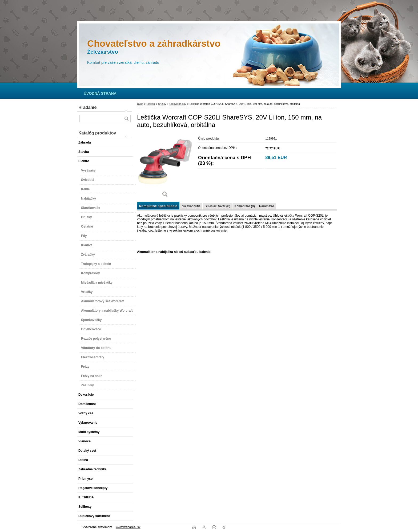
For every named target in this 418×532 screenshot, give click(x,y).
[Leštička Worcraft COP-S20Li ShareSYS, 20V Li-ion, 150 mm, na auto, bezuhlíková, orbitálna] (165, 167)
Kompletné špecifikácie (158, 206)
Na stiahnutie (191, 206)
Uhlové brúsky (178, 104)
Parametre (267, 206)
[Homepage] (100, 93)
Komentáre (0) (245, 206)
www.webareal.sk (128, 527)
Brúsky (162, 104)
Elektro (150, 104)
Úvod (140, 104)
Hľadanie (87, 107)
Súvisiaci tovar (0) (217, 206)
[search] (126, 119)
